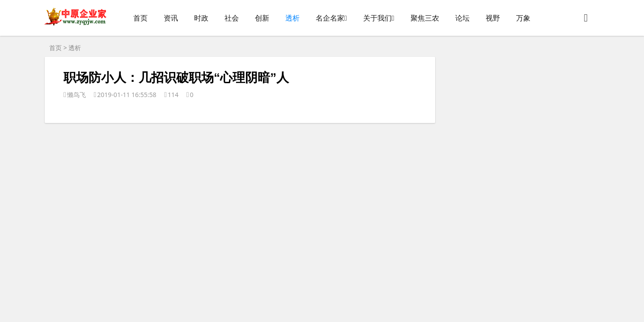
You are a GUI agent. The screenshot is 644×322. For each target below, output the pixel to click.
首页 (140, 18)
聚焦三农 (425, 18)
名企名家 (330, 18)
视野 (493, 18)
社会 (232, 18)
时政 (201, 18)
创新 (262, 18)
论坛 (462, 18)
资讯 (171, 18)
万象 (523, 18)
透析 (292, 18)
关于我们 (377, 18)
